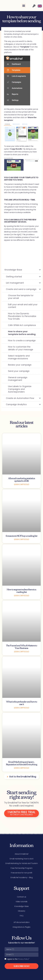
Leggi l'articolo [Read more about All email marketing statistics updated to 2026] (22, 484)
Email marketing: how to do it (21, 859)
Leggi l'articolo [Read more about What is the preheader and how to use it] (22, 708)
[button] (24, 6)
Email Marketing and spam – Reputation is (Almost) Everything (22, 763)
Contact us (22, 897)
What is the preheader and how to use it (22, 703)
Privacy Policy (23, 959)
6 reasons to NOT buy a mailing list (22, 536)
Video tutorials (21, 902)
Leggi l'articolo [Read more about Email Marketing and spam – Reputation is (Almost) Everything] (22, 768)
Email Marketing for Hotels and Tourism (21, 863)
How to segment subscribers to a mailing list (21, 590)
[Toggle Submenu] (37, 270)
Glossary (21, 911)
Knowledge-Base (21, 906)
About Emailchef (22, 854)
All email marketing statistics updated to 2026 (22, 479)
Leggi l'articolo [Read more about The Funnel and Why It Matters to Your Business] (22, 652)
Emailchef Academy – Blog (21, 877)
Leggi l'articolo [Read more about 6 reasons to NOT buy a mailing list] (22, 539)
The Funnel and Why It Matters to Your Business (21, 646)
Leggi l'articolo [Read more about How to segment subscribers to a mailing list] (22, 596)
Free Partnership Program (21, 868)
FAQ (21, 916)
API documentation (21, 922)
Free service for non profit (21, 873)
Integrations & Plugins (21, 927)
